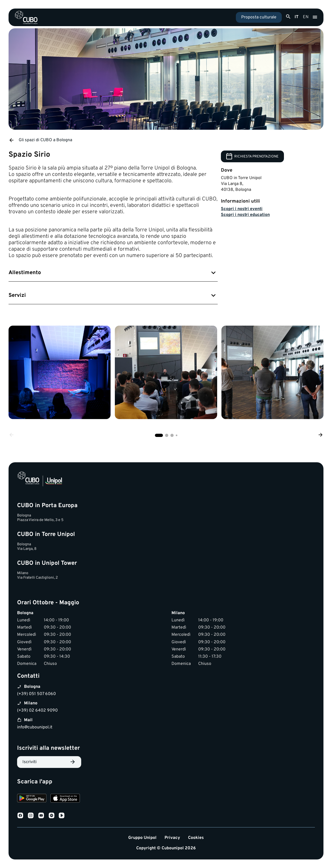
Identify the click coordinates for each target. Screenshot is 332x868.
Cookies (196, 838)
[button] (159, 435)
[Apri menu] (315, 17)
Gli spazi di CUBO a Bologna (40, 140)
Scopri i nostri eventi (242, 209)
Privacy (172, 838)
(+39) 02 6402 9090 (37, 711)
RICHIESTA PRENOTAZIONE (252, 156)
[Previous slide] (11, 435)
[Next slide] (321, 435)
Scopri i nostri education (245, 215)
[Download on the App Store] (65, 799)
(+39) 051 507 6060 (36, 694)
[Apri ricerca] (288, 17)
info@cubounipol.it (35, 727)
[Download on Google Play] (32, 799)
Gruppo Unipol (142, 838)
